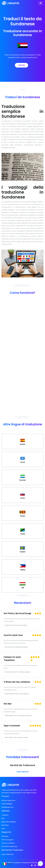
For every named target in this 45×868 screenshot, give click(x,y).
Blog (3, 818)
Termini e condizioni (8, 843)
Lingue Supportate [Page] (8, 854)
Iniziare (22, 65)
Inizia (3, 828)
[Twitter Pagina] (35, 865)
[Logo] (10, 3)
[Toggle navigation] (41, 3)
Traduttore (5, 815)
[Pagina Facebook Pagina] (32, 865)
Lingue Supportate (23, 772)
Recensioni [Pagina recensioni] (5, 825)
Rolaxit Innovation (37, 863)
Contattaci (5, 836)
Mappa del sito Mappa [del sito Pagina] (9, 822)
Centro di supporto (8, 840)
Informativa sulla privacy (9, 846)
